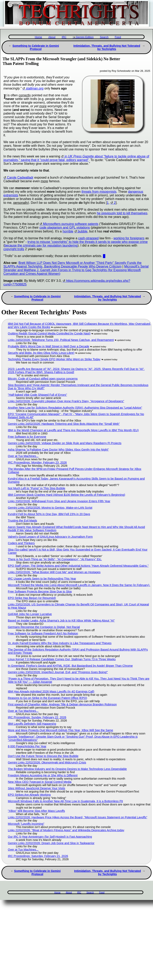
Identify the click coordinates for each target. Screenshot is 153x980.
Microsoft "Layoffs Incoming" (26, 824)
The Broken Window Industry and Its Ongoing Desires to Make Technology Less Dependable (67, 769)
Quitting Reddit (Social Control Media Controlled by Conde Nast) (49, 333)
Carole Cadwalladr (20, 178)
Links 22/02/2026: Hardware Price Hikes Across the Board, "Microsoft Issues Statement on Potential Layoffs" (78, 817)
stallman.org (35, 88)
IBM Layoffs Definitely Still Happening (32, 724)
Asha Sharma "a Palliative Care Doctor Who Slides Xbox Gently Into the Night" (58, 450)
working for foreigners (129, 238)
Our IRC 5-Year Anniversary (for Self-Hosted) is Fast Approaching (50, 837)
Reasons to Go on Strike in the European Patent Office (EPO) (47, 698)
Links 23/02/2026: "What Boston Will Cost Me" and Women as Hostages (54, 572)
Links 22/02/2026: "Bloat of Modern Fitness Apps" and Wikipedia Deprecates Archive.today (66, 830)
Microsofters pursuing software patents (71, 224)
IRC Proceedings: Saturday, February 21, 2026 (38, 856)
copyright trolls (14, 249)
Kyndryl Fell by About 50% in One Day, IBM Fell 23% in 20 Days (49, 514)
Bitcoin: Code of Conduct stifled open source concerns (43, 379)
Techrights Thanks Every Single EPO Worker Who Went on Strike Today (54, 359)
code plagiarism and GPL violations (65, 228)
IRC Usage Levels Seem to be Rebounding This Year (42, 579)
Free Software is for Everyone (27, 437)
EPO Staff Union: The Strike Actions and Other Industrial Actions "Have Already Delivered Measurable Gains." (78, 566)
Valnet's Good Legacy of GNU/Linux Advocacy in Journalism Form (50, 537)
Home (38, 37)
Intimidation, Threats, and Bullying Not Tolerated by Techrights (107, 47)
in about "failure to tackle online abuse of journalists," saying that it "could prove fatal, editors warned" (76, 158)
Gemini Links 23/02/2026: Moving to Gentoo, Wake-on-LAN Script (50, 508)
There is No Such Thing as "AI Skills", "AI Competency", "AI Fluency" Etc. (55, 559)
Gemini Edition (85, 37)
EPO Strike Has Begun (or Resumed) (32, 598)
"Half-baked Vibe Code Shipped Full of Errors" (37, 395)
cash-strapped (88, 238)
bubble (83, 231)
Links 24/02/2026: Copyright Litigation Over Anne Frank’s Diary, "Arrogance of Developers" (66, 401)
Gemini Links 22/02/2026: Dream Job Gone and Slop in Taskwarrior (51, 843)
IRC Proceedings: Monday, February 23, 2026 (37, 462)
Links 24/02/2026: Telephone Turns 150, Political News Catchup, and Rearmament (61, 340)
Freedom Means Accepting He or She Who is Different (43, 775)
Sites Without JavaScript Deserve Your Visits (36, 788)
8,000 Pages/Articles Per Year (27, 746)
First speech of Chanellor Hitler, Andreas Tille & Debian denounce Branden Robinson (62, 704)
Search (104, 37)
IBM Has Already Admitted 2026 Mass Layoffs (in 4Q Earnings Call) (51, 692)
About (52, 37)
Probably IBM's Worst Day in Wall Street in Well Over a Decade (49, 346)
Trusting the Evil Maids (22, 521)
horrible (68, 231)
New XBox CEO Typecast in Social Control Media (40, 782)
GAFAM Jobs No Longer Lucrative (30, 614)
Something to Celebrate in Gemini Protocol (36, 47)
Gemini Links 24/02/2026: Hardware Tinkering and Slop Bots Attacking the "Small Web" (64, 424)
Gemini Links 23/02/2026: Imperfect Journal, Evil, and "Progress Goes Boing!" (58, 672)
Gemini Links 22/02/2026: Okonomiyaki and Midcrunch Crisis (47, 762)
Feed (118, 37)
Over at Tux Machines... (23, 456)
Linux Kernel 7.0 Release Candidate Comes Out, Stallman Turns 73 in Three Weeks (62, 659)
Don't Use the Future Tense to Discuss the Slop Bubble (43, 756)
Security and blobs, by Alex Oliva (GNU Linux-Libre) (41, 353)
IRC (64, 37)
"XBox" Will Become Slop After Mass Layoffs (36, 811)
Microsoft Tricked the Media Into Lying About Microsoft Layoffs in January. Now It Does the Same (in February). (79, 585)
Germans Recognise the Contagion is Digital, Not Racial (44, 627)
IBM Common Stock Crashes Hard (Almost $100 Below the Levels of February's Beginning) (67, 495)
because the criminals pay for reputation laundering (41, 245)
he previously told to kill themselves (122, 213)
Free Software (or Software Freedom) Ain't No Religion (43, 633)
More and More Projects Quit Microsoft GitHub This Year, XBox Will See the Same (60, 730)
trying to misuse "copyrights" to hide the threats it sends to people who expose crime (88, 242)
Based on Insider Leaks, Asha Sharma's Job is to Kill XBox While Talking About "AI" (61, 621)
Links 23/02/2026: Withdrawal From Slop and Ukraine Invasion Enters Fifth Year (59, 501)
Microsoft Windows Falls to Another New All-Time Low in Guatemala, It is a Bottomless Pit (65, 801)
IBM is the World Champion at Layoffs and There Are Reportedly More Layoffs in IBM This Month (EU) (73, 430)
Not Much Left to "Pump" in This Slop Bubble (37, 488)
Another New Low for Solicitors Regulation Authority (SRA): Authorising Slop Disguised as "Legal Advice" (75, 408)
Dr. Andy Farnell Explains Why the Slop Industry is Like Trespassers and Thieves (60, 643)
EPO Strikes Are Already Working (29, 795)
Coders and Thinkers (21, 543)
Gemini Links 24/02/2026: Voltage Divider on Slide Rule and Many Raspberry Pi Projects (65, 443)
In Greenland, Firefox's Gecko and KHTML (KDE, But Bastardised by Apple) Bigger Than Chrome (70, 666)
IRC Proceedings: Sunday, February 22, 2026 (37, 717)
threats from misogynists (99, 192)
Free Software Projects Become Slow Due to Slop (40, 592)
